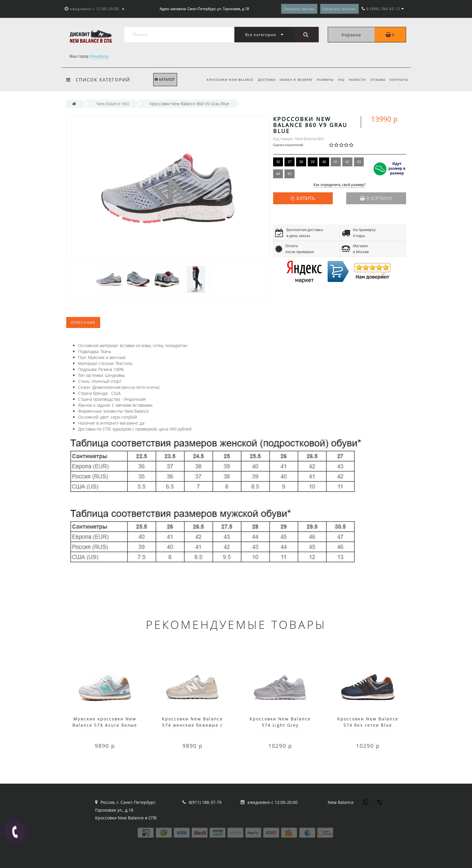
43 (359, 162)
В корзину (376, 198)
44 (278, 174)
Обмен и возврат (292, 80)
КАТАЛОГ (165, 79)
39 (313, 162)
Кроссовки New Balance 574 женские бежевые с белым (192, 725)
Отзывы (377, 80)
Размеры (322, 80)
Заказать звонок (299, 9)
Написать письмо (339, 9)
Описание (83, 322)
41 (336, 162)
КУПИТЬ (306, 198)
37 (290, 162)
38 (301, 162)
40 (324, 162)
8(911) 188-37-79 (205, 802)
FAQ (339, 80)
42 (347, 162)
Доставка (261, 80)
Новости (356, 80)
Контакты (399, 80)
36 (278, 162)
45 (290, 174)
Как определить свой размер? (339, 185)
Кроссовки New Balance (224, 80)
